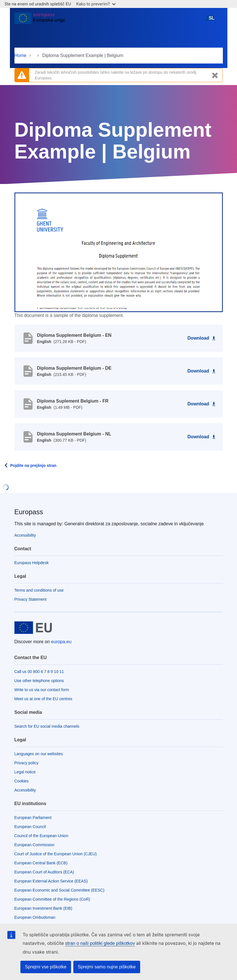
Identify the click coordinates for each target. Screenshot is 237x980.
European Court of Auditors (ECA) (44, 872)
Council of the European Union (41, 836)
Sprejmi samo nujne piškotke (107, 967)
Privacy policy (27, 763)
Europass (29, 512)
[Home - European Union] (39, 20)
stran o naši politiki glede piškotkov (100, 943)
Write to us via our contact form (42, 690)
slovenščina (212, 20)
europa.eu (61, 642)
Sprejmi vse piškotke (46, 967)
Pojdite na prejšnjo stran (33, 465)
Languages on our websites (39, 754)
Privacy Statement (31, 599)
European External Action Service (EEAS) (51, 881)
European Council (30, 827)
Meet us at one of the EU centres (43, 699)
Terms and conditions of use (39, 590)
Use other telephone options (39, 681)
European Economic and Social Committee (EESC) (59, 890)
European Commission (35, 845)
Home (21, 55)
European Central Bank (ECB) (41, 863)
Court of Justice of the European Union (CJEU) (56, 854)
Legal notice (25, 772)
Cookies (22, 781)
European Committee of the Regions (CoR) (52, 899)
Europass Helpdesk (32, 563)
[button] (119, 252)
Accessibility (25, 535)
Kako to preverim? (96, 4)
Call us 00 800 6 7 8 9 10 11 (39, 672)
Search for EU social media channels (47, 726)
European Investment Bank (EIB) (43, 908)
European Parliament (33, 818)
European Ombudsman (35, 917)
